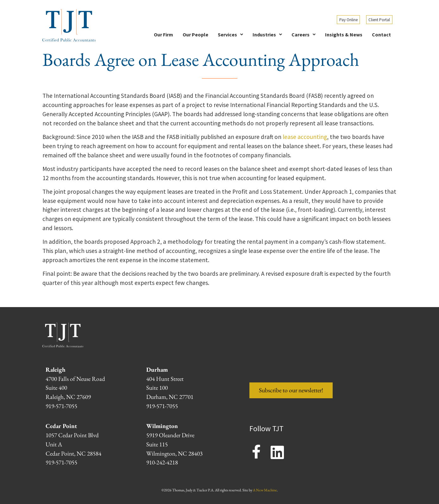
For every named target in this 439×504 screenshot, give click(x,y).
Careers (304, 35)
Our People (195, 35)
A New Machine (265, 490)
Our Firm (163, 35)
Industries (267, 35)
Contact (381, 35)
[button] (230, 35)
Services (230, 35)
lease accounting (305, 137)
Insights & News (344, 35)
